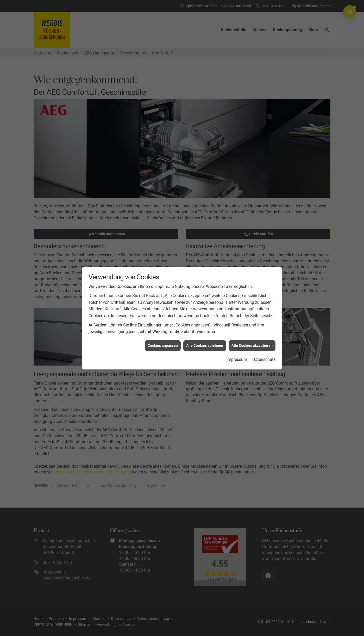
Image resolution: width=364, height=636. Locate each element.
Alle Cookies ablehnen (205, 333)
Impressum (237, 347)
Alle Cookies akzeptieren (252, 333)
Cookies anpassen (163, 333)
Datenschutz (264, 347)
